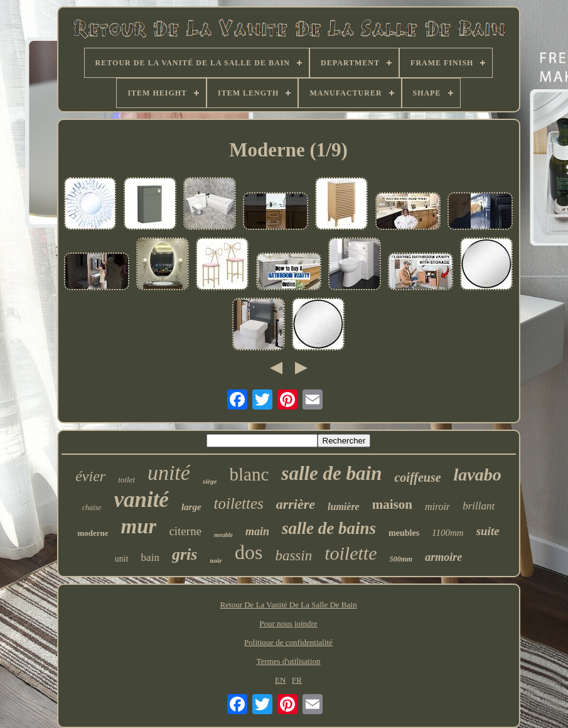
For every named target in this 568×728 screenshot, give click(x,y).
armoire (443, 557)
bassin (293, 556)
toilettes (239, 503)
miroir (437, 507)
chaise (92, 508)
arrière (296, 504)
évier (90, 476)
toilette (351, 553)
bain (150, 557)
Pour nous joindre (288, 623)
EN (280, 680)
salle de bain (331, 473)
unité (169, 473)
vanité (141, 500)
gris (185, 554)
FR (297, 680)
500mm (401, 559)
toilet (126, 480)
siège (210, 481)
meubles (404, 533)
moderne (93, 533)
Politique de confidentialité (288, 642)
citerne (185, 531)
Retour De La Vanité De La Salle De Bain (289, 605)
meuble (223, 535)
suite (488, 531)
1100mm (448, 533)
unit (122, 559)
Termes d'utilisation (288, 661)
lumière (344, 507)
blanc (249, 474)
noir (216, 560)
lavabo (478, 475)
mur (139, 526)
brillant (479, 506)
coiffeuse (417, 477)
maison (392, 504)
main (257, 531)
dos (249, 552)
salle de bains (329, 528)
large (191, 507)
